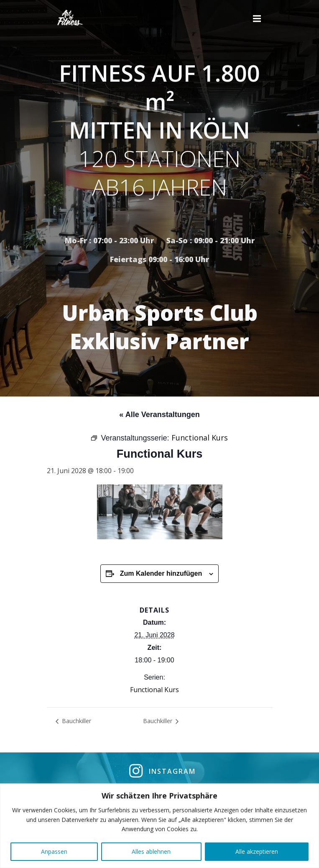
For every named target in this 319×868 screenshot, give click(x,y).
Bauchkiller (76, 721)
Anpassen (54, 851)
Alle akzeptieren (257, 851)
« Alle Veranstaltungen (159, 415)
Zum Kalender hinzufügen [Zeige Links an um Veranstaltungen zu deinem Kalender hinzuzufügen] (161, 573)
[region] (159, 826)
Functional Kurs (154, 690)
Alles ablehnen (151, 851)
